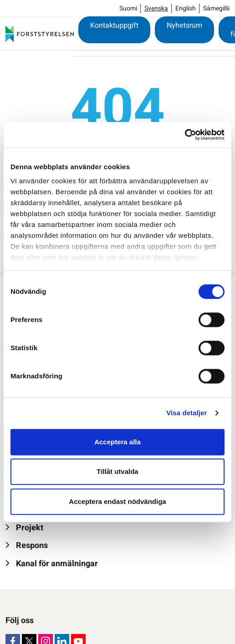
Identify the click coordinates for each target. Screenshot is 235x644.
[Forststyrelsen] (40, 34)
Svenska (156, 8)
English (186, 8)
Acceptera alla (117, 442)
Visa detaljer (186, 413)
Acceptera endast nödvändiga (117, 501)
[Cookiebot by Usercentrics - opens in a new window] (185, 135)
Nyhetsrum (184, 25)
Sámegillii (216, 8)
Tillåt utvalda (117, 471)
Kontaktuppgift (114, 25)
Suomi (128, 8)
